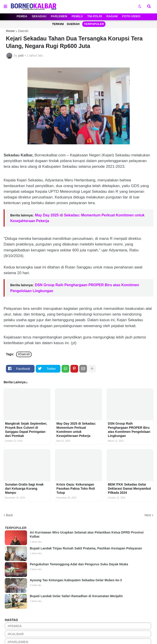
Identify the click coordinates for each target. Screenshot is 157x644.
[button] (5, 7)
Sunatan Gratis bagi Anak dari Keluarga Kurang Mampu (24, 489)
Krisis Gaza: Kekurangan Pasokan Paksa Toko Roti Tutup (76, 489)
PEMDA (22, 16)
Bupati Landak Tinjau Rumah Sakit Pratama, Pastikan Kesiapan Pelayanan (86, 548)
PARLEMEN (59, 16)
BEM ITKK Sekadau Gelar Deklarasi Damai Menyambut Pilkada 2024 (130, 489)
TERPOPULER (94, 24)
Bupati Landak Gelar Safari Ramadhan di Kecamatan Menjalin (76, 596)
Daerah (23, 31)
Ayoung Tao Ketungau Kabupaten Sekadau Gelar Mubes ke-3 (76, 580)
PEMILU (77, 16)
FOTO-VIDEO (131, 16)
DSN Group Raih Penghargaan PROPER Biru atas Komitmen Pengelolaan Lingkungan (129, 430)
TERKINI (58, 24)
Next (148, 515)
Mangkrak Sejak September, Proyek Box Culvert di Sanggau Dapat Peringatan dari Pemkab (26, 430)
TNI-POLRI (95, 16)
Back (9, 515)
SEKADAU (39, 16)
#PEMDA (15, 626)
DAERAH (73, 24)
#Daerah (24, 354)
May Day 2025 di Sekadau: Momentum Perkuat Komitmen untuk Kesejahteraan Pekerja (76, 430)
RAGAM (112, 16)
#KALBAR (16, 634)
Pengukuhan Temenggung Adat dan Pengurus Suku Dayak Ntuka (79, 564)
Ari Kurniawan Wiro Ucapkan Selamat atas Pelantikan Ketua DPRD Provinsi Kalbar (87, 534)
